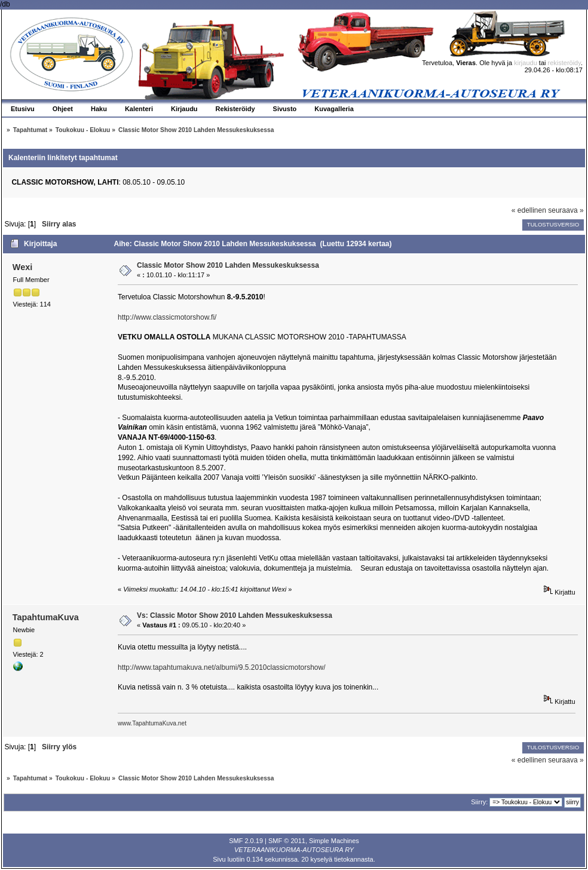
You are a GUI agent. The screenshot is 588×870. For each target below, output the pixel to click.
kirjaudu (526, 63)
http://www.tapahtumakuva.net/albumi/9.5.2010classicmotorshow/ (222, 667)
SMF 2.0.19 (246, 841)
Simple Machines (334, 841)
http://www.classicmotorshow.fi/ (167, 317)
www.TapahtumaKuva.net (152, 723)
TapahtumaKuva (46, 617)
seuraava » (566, 210)
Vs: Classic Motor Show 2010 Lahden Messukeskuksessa (235, 615)
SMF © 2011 (287, 841)
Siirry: (479, 802)
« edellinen (529, 210)
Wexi (22, 267)
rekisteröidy (564, 63)
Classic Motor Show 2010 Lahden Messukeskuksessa (228, 265)
